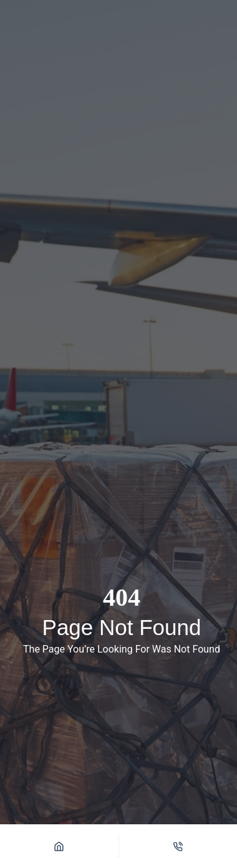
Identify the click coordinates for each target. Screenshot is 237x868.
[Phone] (178, 846)
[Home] (59, 846)
